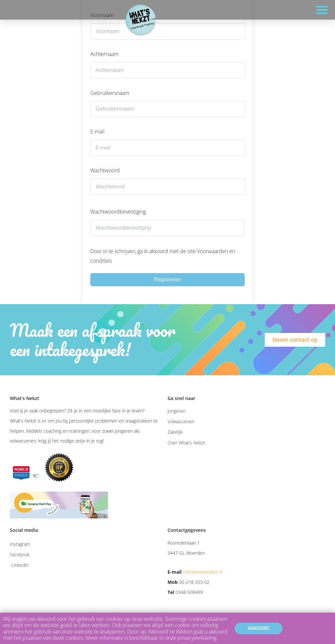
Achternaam (104, 54)
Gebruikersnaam (110, 93)
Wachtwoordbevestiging (118, 212)
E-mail (97, 131)
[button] (322, 10)
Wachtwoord (105, 170)
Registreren (168, 279)
